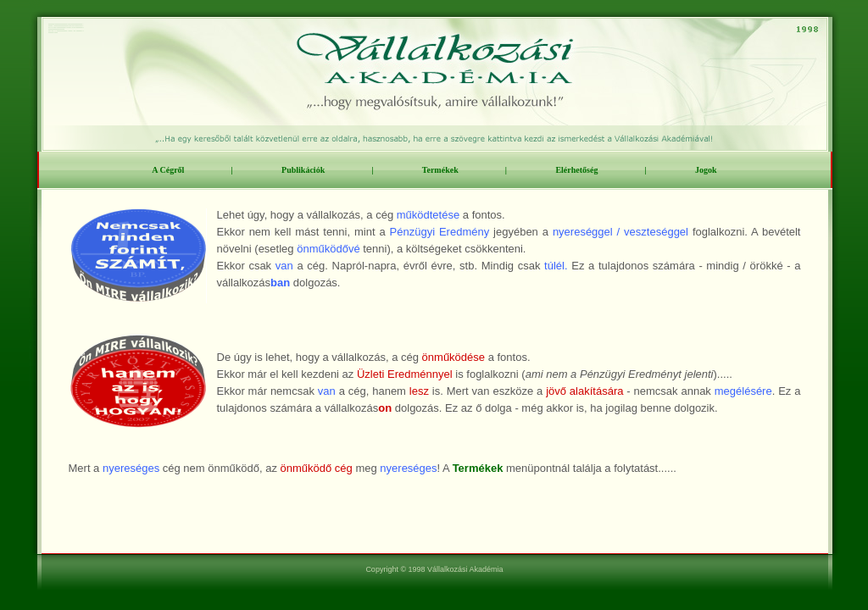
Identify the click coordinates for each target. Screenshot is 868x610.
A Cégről (168, 170)
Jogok (706, 170)
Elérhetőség (576, 170)
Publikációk (303, 170)
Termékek (440, 170)
